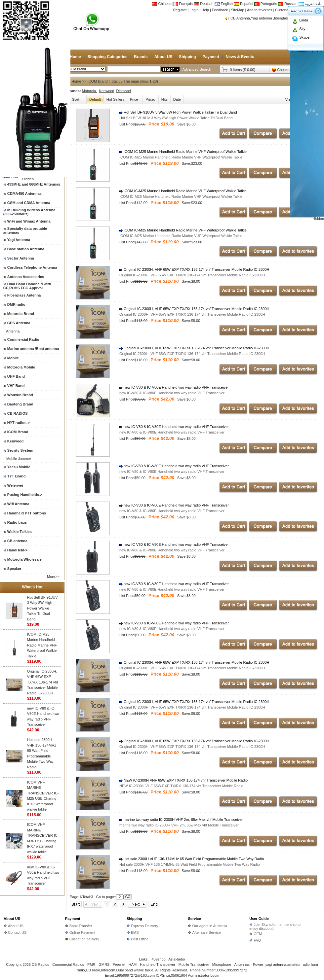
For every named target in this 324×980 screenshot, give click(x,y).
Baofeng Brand (20, 404)
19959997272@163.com (135, 975)
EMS (135, 932)
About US (163, 57)
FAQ (257, 940)
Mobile (13, 358)
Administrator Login (203, 975)
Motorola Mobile (21, 367)
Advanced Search (197, 69)
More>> (53, 577)
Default (95, 99)
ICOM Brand (18, 432)
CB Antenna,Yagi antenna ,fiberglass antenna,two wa (273, 18)
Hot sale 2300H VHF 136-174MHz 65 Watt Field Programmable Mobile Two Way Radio (192, 859)
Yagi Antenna (19, 240)
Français (183, 4)
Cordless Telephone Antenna (32, 267)
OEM (258, 934)
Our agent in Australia (210, 926)
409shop (158, 959)
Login (194, 10)
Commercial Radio (23, 339)
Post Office (140, 939)
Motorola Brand (21, 314)
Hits (164, 99)
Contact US (17, 932)
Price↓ (151, 99)
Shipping (187, 57)
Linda (304, 20)
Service (194, 919)
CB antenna (17, 541)
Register (180, 10)
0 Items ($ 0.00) (243, 70)
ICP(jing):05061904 (171, 975)
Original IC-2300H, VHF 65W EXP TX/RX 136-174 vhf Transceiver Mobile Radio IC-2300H (43, 682)
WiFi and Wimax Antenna (29, 221)
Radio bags (17, 522)
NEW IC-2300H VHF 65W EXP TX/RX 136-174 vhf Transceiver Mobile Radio (183, 780)
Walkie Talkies (20, 532)
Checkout (285, 70)
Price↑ (135, 99)
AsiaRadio (177, 959)
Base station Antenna (26, 249)
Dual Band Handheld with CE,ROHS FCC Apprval (27, 286)
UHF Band (16, 376)
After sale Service (206, 932)
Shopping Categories (108, 57)
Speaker (14, 569)
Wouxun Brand (20, 395)
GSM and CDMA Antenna (29, 203)
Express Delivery (145, 926)
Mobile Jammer (19, 459)
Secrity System (20, 450)
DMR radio (16, 304)
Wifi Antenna (18, 504)
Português (266, 4)
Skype (304, 37)
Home (75, 57)
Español (243, 4)
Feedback (220, 10)
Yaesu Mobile (19, 467)
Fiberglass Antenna (24, 295)
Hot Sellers (115, 99)
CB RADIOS (18, 413)
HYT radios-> (19, 423)
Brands (141, 57)
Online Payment (82, 932)
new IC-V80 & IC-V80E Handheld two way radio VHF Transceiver (174, 387)
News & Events (240, 57)
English (224, 4)
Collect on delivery (84, 939)
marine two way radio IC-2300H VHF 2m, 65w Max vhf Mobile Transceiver (181, 820)
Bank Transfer (81, 926)
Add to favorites (260, 10)
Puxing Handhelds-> (25, 495)
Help (205, 10)
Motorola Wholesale (24, 559)
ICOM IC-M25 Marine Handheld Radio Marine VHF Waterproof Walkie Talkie (42, 645)
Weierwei (15, 485)
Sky (302, 29)
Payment (211, 57)
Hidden (28, 179)
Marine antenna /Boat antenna (33, 349)
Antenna (13, 331)
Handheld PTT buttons (27, 513)
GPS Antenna (19, 323)
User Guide (259, 919)
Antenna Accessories (26, 277)
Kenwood (16, 441)
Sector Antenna (21, 258)
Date (177, 99)
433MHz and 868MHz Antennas (34, 184)
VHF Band (16, 386)
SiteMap (237, 10)
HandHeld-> (17, 550)
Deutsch (203, 4)
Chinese (162, 4)
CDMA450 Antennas (24, 193)
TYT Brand (17, 476)
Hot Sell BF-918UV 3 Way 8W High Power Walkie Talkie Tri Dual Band (42, 608)
